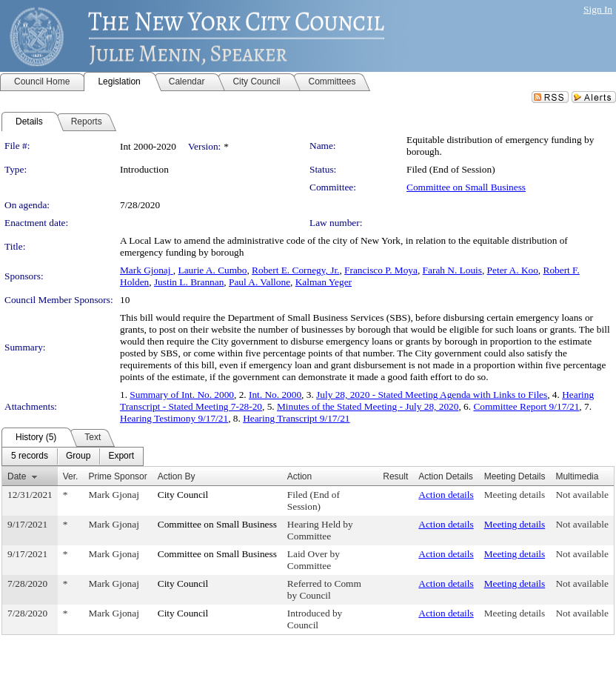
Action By (177, 476)
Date (17, 476)
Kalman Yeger (324, 282)
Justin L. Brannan (189, 282)
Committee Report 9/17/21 (526, 406)
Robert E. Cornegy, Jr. (295, 270)
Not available (582, 495)
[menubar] (73, 456)
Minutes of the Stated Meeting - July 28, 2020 (368, 406)
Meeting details (515, 495)
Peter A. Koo (513, 270)
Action (299, 476)
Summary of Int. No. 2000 (182, 395)
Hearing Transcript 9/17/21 (296, 418)
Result (395, 476)
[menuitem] (30, 456)
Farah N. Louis (452, 270)
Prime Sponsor (117, 476)
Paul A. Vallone (260, 282)
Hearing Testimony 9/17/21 (174, 418)
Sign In (598, 9)
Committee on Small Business (466, 187)
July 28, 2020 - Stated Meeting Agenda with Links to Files (432, 395)
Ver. (71, 476)
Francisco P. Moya (381, 270)
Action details (446, 495)
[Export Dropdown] (121, 456)
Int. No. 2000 (275, 395)
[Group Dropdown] (78, 456)
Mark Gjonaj (147, 270)
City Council (183, 495)
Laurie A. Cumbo (212, 270)
